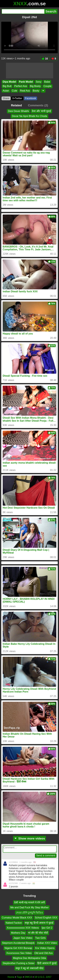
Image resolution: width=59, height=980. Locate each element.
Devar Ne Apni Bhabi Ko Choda (29, 116)
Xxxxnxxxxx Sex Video (19, 953)
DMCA (28, 977)
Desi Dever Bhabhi (18, 111)
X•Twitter (17, 98)
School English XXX (46, 918)
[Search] (23, 11)
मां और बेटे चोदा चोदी (38, 933)
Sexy (39, 82)
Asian (6, 91)
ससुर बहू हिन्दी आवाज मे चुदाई (39, 923)
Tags (20, 977)
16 (45, 59)
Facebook (31, 98)
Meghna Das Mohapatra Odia (30, 958)
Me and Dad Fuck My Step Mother (30, 907)
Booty (36, 91)
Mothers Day (18, 933)
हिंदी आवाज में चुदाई (47, 963)
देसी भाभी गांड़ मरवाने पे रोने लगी (29, 902)
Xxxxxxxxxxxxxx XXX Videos (23, 928)
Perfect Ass (21, 86)
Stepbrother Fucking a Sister (18, 963)
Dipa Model (9, 82)
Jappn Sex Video (23, 938)
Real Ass (25, 91)
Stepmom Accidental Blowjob (18, 943)
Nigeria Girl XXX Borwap (18, 948)
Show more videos (29, 838)
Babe (47, 82)
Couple (47, 86)
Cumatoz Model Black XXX (17, 918)
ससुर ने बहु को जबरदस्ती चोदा (29, 968)
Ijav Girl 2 (47, 928)
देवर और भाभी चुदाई (41, 111)
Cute (14, 91)
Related (16, 105)
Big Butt (7, 86)
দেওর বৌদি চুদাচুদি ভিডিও (29, 913)
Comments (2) (38, 105)
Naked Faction (14, 923)
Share (6, 98)
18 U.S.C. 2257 (43, 977)
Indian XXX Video (47, 943)
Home (11, 977)
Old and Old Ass (44, 953)
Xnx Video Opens (45, 948)
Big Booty (35, 86)
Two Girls (41, 938)
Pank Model (26, 82)
